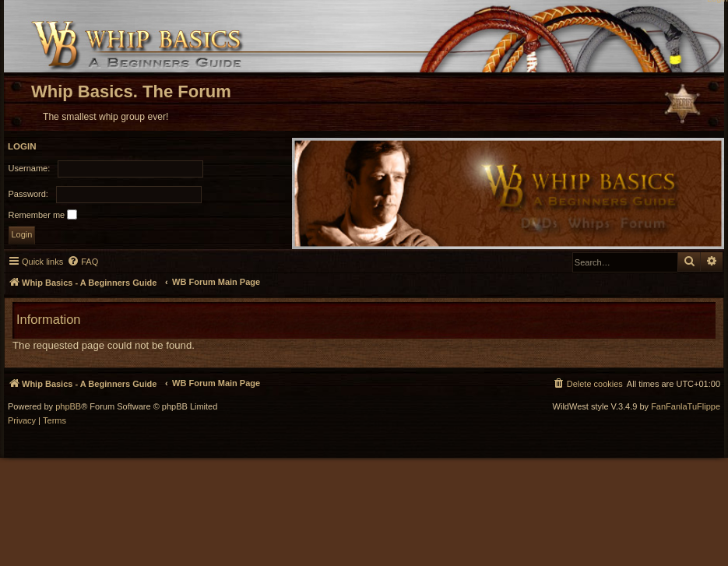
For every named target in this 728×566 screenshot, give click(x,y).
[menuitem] (83, 262)
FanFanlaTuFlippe (686, 407)
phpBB (68, 407)
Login (22, 146)
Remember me (43, 214)
